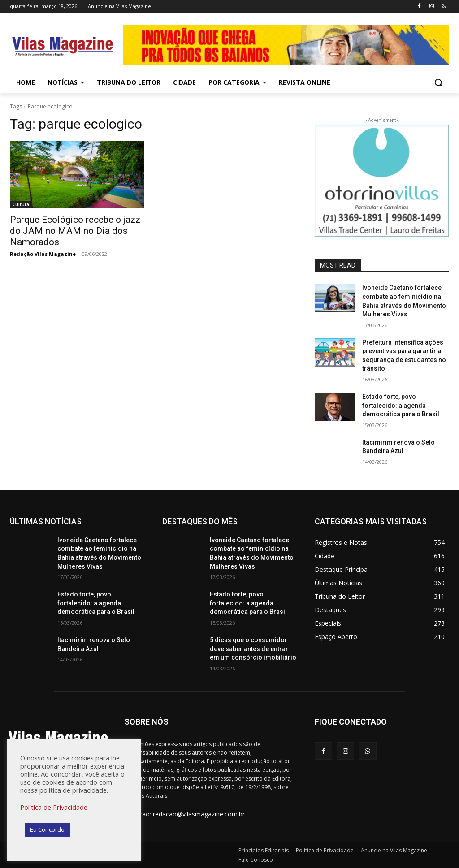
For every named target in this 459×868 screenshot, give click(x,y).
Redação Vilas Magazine (43, 254)
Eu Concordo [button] (47, 829)
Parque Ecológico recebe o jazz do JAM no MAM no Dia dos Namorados (75, 231)
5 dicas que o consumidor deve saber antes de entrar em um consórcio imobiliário (253, 649)
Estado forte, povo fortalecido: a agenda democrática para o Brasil (401, 405)
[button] (438, 82)
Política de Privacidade (54, 807)
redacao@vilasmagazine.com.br (199, 814)
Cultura (21, 204)
